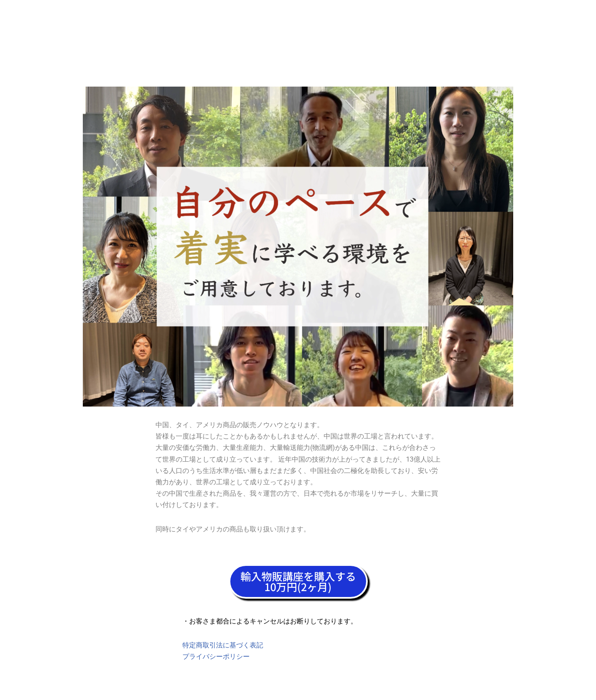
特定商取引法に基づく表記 (223, 645)
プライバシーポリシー (216, 656)
